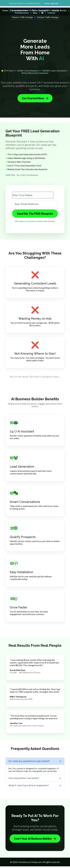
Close (66, 3)
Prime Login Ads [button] (51, 3)
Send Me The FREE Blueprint (35, 214)
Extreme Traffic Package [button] (48, 17)
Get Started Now (35, 98)
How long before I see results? (24, 778)
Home (5, 10)
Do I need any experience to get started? (29, 761)
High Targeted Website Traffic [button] (22, 10)
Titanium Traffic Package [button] (22, 17)
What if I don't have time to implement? (29, 786)
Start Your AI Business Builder (35, 839)
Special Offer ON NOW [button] (49, 10)
